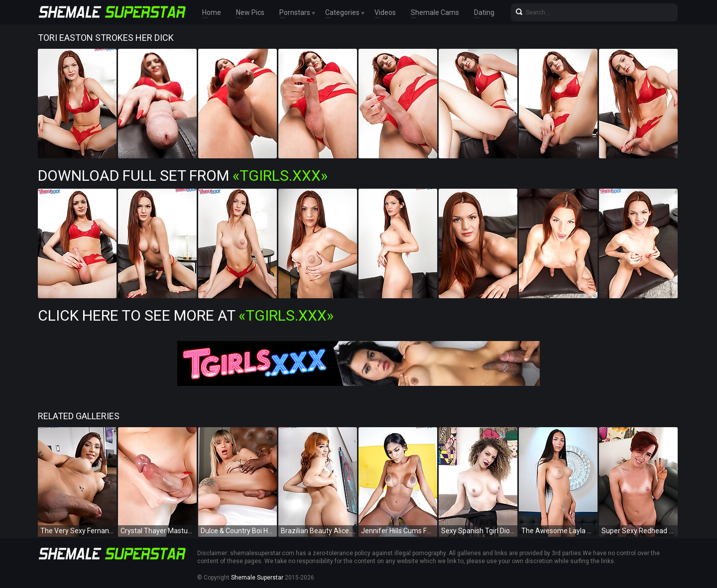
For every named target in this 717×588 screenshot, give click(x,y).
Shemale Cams (435, 12)
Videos (385, 12)
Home (212, 12)
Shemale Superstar (257, 578)
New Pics (250, 12)
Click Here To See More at (186, 315)
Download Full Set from (183, 176)
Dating (484, 12)
